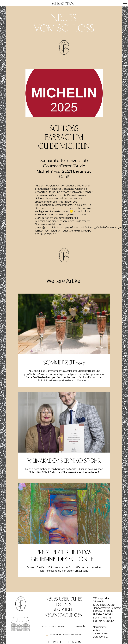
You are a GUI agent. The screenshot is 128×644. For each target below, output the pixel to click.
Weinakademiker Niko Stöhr (64, 461)
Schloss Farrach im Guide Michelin (64, 137)
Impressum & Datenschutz (101, 635)
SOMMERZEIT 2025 (64, 363)
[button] (125, 3)
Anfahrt (97, 630)
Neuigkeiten (100, 627)
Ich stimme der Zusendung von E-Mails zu (66, 634)
